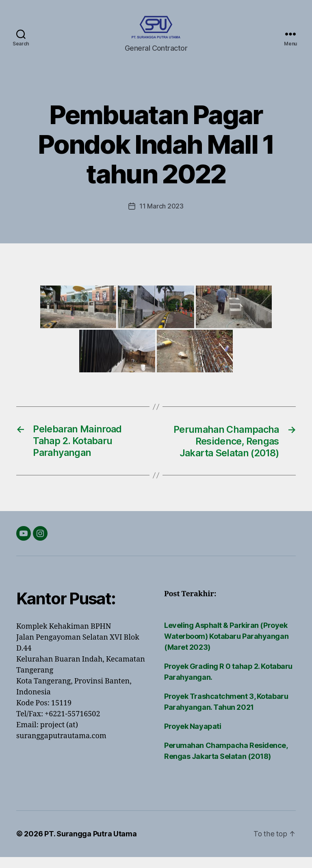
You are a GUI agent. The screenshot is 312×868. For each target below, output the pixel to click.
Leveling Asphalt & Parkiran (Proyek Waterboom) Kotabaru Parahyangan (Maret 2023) (226, 648)
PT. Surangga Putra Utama (91, 845)
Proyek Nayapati (193, 738)
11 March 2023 (161, 218)
